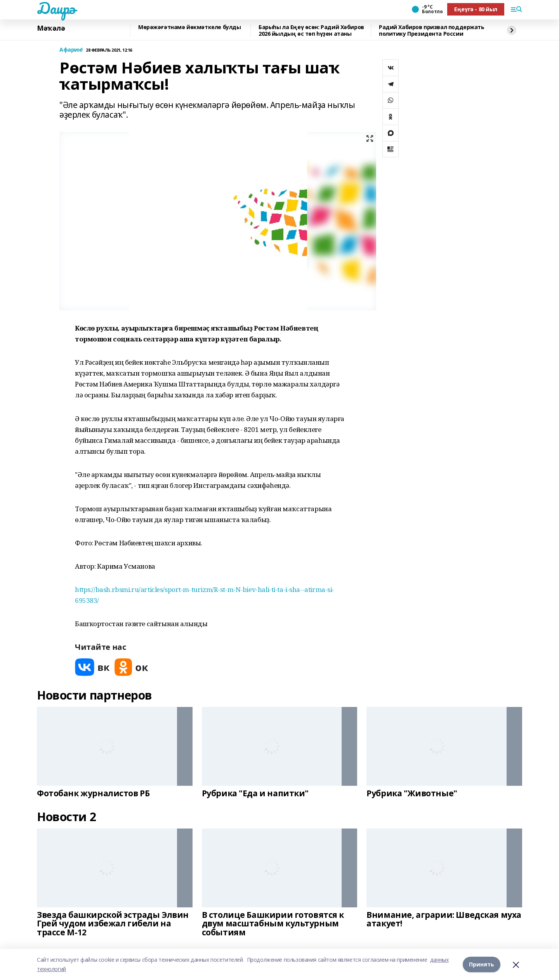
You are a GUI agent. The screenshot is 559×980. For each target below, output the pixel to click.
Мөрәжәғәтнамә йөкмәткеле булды (189, 27)
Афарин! (71, 50)
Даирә (56, 8)
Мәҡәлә (51, 28)
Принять (482, 964)
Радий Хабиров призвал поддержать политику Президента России (432, 30)
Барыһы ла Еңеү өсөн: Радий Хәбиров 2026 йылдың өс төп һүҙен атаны (311, 30)
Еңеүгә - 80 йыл (476, 9)
